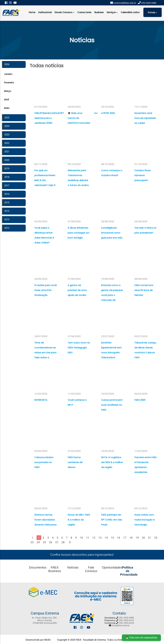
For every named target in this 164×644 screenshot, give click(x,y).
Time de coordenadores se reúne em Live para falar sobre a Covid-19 (45, 352)
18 (131, 538)
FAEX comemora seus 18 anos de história (144, 290)
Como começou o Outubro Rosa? (112, 173)
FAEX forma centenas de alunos (75, 462)
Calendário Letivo (130, 12)
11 (88, 538)
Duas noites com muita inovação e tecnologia (145, 520)
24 (38, 542)
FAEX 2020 (140, 400)
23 (32, 542)
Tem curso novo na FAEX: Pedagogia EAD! (79, 348)
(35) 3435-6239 (126, 623)
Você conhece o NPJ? (77, 402)
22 (156, 538)
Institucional (45, 12)
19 (137, 538)
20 (143, 538)
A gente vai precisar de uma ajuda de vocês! (77, 290)
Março (8, 91)
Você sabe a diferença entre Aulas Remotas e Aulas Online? (44, 235)
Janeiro (8, 74)
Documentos (38, 567)
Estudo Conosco (65, 12)
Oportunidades (112, 567)
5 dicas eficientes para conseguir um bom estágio (79, 233)
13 (100, 538)
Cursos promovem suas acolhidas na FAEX (112, 405)
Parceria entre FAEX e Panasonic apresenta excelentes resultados (145, 467)
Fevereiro (9, 83)
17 (125, 538)
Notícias (73, 567)
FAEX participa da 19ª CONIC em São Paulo (112, 520)
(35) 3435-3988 (126, 618)
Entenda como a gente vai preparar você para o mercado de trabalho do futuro (112, 295)
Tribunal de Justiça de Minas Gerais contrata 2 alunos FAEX (145, 350)
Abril (6, 100)
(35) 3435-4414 (126, 620)
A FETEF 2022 (108, 113)
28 (63, 542)
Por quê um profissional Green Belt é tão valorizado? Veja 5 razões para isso (45, 180)
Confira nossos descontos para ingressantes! (82, 555)
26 (51, 542)
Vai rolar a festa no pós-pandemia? (145, 230)
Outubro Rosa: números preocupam (143, 175)
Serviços (112, 12)
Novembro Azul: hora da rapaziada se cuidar (145, 118)
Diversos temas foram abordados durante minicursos (45, 520)
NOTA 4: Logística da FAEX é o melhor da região (112, 462)
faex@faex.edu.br (121, 626)
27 (57, 542)
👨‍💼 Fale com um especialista (141, 638)
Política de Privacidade (129, 571)
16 (119, 538)
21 (150, 538)
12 (94, 538)
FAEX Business (55, 569)
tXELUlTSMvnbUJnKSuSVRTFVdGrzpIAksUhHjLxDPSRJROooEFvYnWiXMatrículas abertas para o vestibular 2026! (46, 118)
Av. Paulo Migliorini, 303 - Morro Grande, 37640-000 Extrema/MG (45, 620)
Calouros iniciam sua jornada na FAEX (44, 462)
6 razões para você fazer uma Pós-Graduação (46, 290)
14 (106, 538)
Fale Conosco (91, 569)
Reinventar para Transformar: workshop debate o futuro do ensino (78, 178)
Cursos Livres (84, 12)
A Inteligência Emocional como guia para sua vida (112, 233)
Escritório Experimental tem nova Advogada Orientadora (111, 350)
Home (32, 12)
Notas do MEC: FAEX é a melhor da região (79, 520)
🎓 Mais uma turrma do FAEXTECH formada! (79, 118)
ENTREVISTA (41, 400)
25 (44, 542)
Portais (153, 12)
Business (99, 12)
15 (112, 538)
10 (81, 538)
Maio (7, 108)
